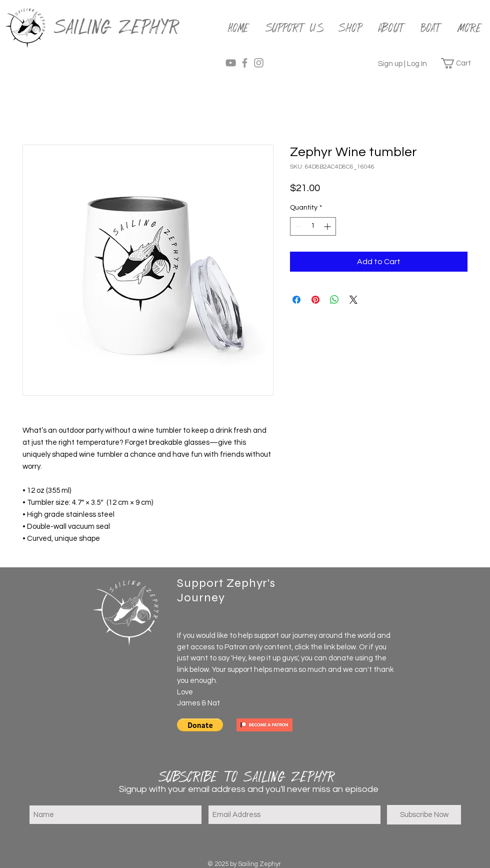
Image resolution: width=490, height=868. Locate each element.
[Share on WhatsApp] (334, 300)
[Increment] (328, 226)
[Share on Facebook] (296, 300)
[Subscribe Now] (424, 815)
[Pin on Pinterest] (315, 300)
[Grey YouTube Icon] (231, 63)
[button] (462, 63)
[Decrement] (298, 226)
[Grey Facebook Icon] (245, 63)
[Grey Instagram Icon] (259, 63)
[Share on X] (353, 300)
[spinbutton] (313, 226)
